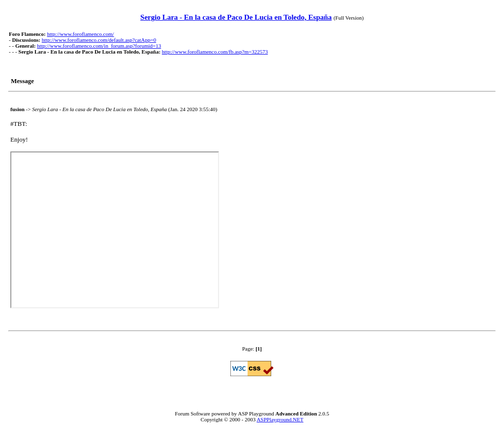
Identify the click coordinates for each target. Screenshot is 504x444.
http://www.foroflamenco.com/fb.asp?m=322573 (215, 52)
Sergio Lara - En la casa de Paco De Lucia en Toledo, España (236, 17)
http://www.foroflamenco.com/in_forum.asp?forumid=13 (99, 46)
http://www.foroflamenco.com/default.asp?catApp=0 (99, 40)
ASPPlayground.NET (280, 419)
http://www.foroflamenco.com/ (80, 34)
